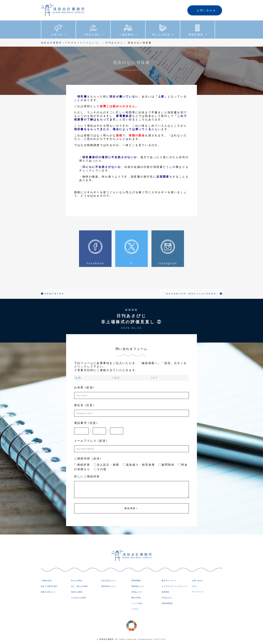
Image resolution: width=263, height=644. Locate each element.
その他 (100, 469)
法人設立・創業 (107, 464)
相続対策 (82, 464)
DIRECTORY (160, 639)
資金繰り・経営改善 (139, 464)
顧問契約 (167, 464)
